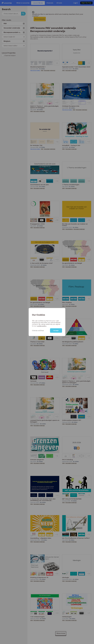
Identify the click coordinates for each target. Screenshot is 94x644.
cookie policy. (42, 326)
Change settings (38, 330)
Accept (56, 330)
